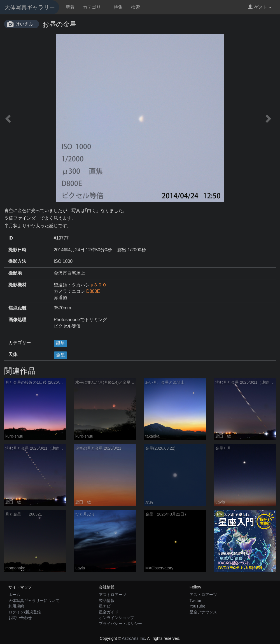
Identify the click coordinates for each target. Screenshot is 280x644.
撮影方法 (17, 261)
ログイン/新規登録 (25, 612)
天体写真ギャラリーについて (34, 601)
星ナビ (105, 606)
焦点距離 (17, 308)
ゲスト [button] (260, 7)
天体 (13, 354)
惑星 (60, 343)
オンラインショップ (116, 618)
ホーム (14, 595)
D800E (93, 291)
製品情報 (107, 601)
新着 (70, 7)
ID (11, 238)
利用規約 (16, 606)
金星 (60, 355)
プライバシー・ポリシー (120, 624)
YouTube (198, 606)
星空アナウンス (203, 612)
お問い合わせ (20, 618)
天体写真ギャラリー (30, 7)
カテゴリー (94, 7)
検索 (136, 7)
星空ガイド (109, 612)
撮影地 (15, 273)
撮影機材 (17, 285)
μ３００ (99, 285)
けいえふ (24, 24)
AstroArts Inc (133, 638)
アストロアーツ (113, 595)
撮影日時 (17, 250)
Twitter (195, 601)
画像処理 (17, 320)
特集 (118, 7)
